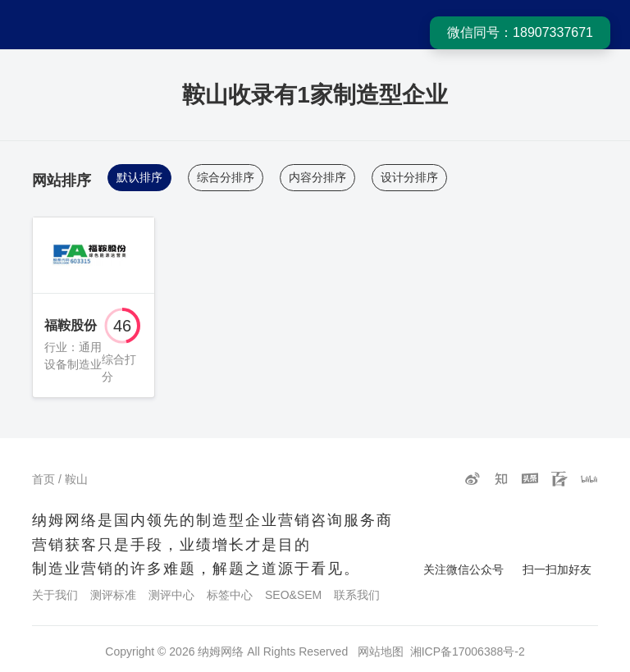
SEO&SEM (293, 595)
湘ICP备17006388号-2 (468, 651)
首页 (43, 479)
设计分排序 (409, 177)
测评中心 (171, 595)
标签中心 (230, 595)
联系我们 (357, 595)
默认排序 (139, 177)
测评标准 (113, 595)
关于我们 (55, 595)
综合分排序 (226, 177)
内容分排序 (317, 177)
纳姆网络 (221, 651)
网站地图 (381, 651)
